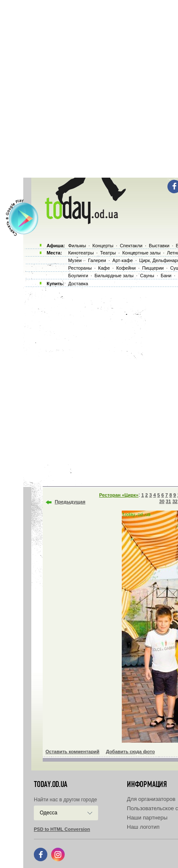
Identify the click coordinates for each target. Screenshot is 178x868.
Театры (108, 253)
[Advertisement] (89, 89)
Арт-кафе (123, 260)
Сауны (147, 276)
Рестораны (80, 268)
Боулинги (78, 276)
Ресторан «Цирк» (119, 495)
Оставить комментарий (73, 752)
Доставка (78, 284)
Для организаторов (151, 799)
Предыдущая (70, 502)
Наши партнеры (147, 818)
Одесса (48, 813)
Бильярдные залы (114, 276)
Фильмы (77, 246)
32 (175, 501)
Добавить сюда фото (130, 752)
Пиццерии (153, 268)
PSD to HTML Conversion (62, 829)
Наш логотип (143, 827)
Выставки (159, 246)
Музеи (75, 260)
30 (162, 501)
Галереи (97, 260)
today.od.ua (51, 784)
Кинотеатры (81, 253)
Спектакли (131, 246)
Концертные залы (141, 253)
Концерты (103, 246)
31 (168, 501)
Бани (166, 276)
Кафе (104, 268)
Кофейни (126, 268)
